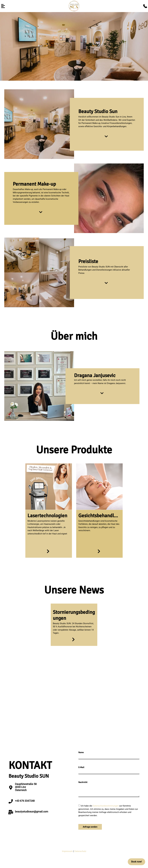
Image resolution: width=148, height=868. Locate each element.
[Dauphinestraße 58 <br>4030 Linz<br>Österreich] (11, 788)
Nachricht (83, 782)
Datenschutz (80, 851)
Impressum (67, 851)
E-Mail (81, 767)
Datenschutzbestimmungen (106, 806)
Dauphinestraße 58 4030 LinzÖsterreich (26, 787)
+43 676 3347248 (25, 801)
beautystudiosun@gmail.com (32, 812)
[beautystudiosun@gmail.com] (11, 812)
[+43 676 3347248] (11, 801)
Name (81, 752)
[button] (3, 6)
